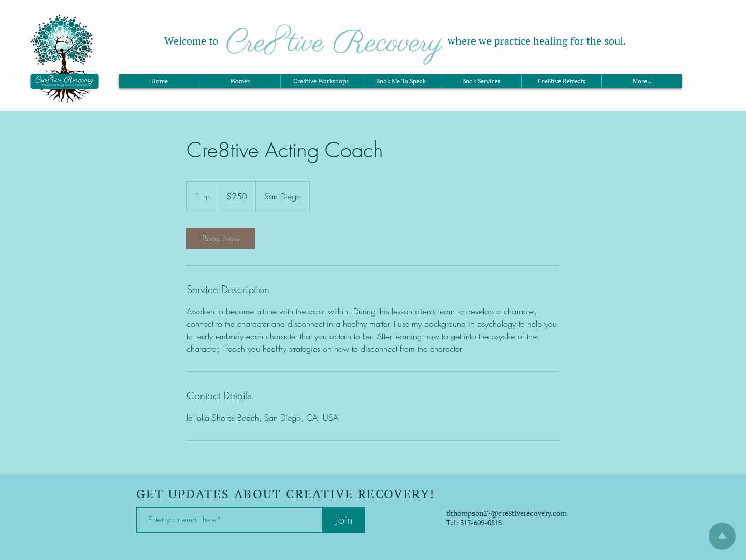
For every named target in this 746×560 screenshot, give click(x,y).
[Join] (344, 520)
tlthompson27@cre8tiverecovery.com (506, 513)
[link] (221, 238)
